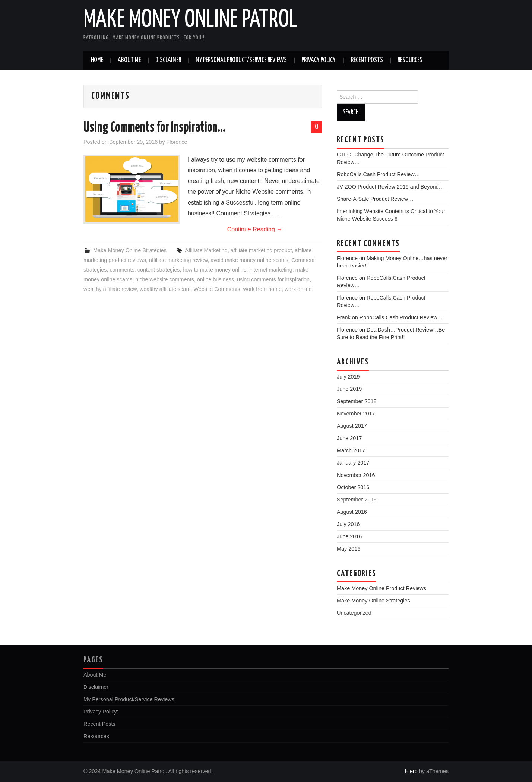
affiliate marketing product (261, 250)
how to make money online (214, 270)
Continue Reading (255, 229)
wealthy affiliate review (110, 289)
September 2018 (357, 401)
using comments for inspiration (273, 279)
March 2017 (351, 450)
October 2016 (353, 487)
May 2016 (349, 549)
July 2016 (348, 524)
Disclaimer (168, 60)
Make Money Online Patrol (190, 20)
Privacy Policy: (319, 60)
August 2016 (352, 512)
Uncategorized (354, 613)
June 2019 (349, 389)
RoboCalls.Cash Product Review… (378, 174)
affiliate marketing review (178, 260)
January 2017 (353, 463)
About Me (129, 60)
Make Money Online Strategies (130, 250)
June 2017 (349, 438)
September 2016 (357, 500)
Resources (410, 60)
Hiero (411, 771)
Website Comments (217, 289)
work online (298, 289)
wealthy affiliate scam (165, 289)
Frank (344, 317)
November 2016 (356, 475)
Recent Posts (367, 60)
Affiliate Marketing (206, 250)
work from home (262, 289)
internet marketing (271, 270)
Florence (177, 142)
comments (122, 270)
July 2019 (348, 377)
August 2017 (352, 426)
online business (216, 279)
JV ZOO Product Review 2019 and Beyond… (390, 187)
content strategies (159, 270)
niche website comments (165, 279)
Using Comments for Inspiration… (154, 128)
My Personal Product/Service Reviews (241, 60)
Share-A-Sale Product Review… (375, 199)
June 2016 (349, 536)
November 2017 (356, 414)
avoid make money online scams (249, 260)
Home (97, 60)
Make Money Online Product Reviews (381, 588)
